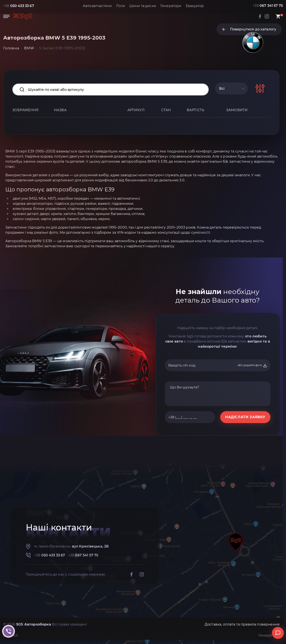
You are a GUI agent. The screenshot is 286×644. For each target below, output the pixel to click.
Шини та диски (143, 6)
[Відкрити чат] (278, 633)
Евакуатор (195, 6)
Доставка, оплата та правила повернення (242, 624)
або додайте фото (252, 365)
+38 (19, 6)
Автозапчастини (97, 6)
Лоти (121, 6)
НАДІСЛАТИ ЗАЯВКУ (245, 417)
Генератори (171, 6)
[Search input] (111, 90)
